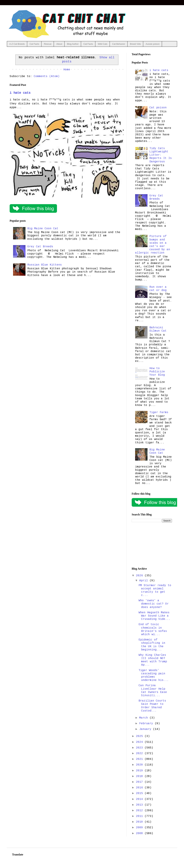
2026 (140, 576)
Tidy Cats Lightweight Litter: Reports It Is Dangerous (161, 155)
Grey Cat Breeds (40, 247)
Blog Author (73, 44)
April (144, 581)
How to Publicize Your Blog (157, 372)
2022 (140, 753)
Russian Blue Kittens (45, 265)
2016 (140, 788)
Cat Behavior (119, 44)
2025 (140, 736)
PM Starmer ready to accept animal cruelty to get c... (155, 590)
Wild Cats (103, 44)
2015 (140, 793)
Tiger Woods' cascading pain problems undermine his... (154, 675)
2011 (140, 816)
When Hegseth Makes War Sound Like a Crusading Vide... (154, 616)
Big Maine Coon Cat (43, 229)
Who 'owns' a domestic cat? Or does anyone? (154, 604)
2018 (140, 776)
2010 (140, 822)
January (146, 729)
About (59, 44)
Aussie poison (153, 44)
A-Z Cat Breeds (17, 44)
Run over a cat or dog (158, 289)
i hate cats (20, 93)
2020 (140, 765)
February (147, 724)
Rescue (48, 44)
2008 (140, 833)
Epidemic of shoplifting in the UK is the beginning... (152, 645)
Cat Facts (34, 44)
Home (67, 70)
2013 (140, 805)
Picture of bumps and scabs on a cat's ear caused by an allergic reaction (153, 245)
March (144, 718)
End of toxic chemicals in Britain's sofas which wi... (153, 629)
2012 (140, 811)
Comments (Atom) (47, 76)
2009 (140, 828)
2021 (140, 759)
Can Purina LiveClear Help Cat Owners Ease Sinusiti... (153, 691)
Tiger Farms (159, 412)
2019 (140, 771)
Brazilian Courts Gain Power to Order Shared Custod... (152, 706)
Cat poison (158, 108)
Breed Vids (135, 44)
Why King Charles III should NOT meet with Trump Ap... (153, 660)
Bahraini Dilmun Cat (158, 329)
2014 (140, 799)
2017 (140, 782)
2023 (140, 748)
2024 (140, 742)
